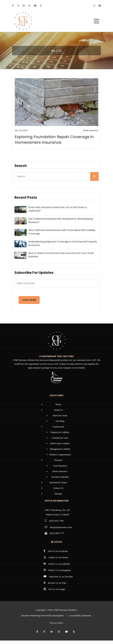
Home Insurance (60, 471)
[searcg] (56, 176)
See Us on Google (57, 589)
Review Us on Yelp (57, 583)
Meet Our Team (60, 415)
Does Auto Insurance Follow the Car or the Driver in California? (58, 209)
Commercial (58, 427)
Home (58, 404)
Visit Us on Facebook (58, 551)
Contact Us (58, 488)
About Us (58, 410)
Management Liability (60, 449)
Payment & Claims (58, 482)
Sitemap (58, 494)
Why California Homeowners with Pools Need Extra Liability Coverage (62, 232)
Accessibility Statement (80, 615)
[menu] (96, 21)
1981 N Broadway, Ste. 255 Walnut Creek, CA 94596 (57, 512)
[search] (94, 176)
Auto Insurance (60, 466)
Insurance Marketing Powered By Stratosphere (43, 615)
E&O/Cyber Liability (60, 443)
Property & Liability (60, 432)
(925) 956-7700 (56, 521)
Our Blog (60, 421)
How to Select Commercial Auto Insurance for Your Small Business (61, 255)
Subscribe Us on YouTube (61, 577)
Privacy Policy (56, 623)
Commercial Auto (60, 438)
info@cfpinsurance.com (61, 527)
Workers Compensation (60, 455)
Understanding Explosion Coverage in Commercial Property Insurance (63, 243)
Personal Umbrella (60, 477)
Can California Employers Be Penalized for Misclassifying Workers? (61, 221)
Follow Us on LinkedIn (59, 564)
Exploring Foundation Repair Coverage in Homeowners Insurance (54, 140)
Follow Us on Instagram (59, 570)
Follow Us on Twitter (58, 557)
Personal (58, 460)
